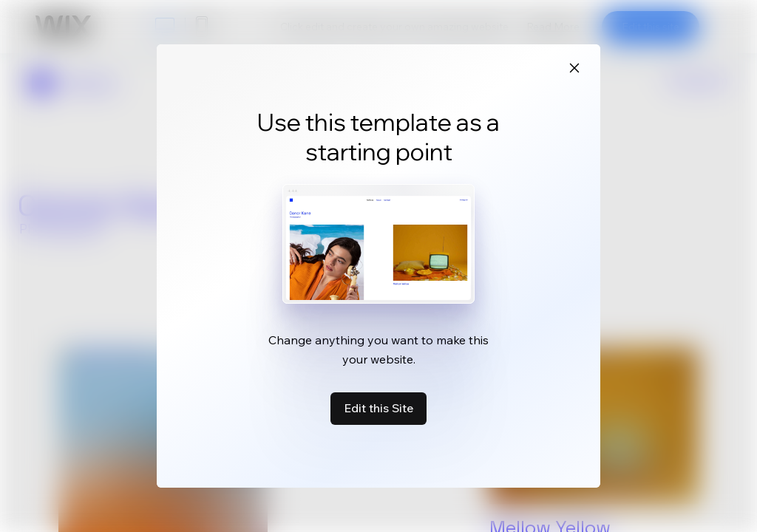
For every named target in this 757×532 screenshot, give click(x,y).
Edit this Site (378, 408)
